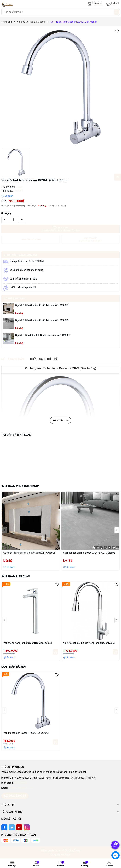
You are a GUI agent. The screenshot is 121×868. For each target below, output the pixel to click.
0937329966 (20, 783)
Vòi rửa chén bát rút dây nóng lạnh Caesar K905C (89, 643)
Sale (113, 5)
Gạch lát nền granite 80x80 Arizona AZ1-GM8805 (42, 305)
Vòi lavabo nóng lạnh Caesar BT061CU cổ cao (28, 643)
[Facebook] (4, 827)
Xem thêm (60, 420)
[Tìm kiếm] (116, 12)
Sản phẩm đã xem (14, 667)
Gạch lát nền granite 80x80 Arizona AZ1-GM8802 (42, 320)
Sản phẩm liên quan (16, 577)
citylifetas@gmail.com (21, 788)
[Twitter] (12, 827)
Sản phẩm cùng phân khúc (21, 486)
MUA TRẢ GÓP (91, 239)
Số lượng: (7, 213)
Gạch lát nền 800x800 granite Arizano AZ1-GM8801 (43, 335)
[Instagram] (27, 827)
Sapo (68, 855)
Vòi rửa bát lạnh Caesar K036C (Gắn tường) (26, 733)
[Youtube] (19, 827)
